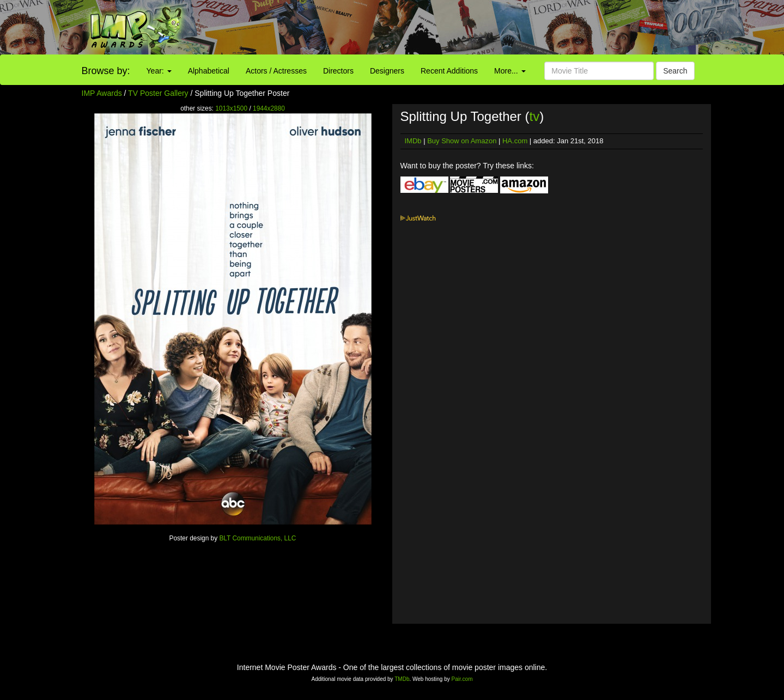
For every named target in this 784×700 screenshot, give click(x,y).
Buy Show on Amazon (462, 141)
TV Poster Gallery (158, 93)
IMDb (413, 141)
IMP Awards (102, 93)
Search (675, 71)
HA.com (515, 141)
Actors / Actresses (276, 71)
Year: (159, 71)
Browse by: (106, 71)
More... (510, 71)
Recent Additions (449, 71)
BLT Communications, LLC (257, 538)
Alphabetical (209, 71)
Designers (387, 71)
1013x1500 (231, 108)
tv (535, 116)
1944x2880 (269, 108)
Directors (338, 71)
